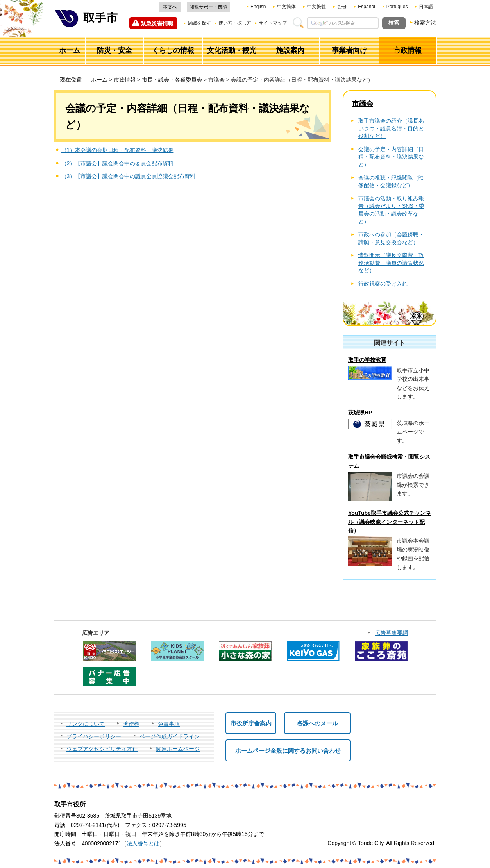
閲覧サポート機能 (208, 7)
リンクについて (86, 724)
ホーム (99, 80)
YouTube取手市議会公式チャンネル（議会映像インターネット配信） (390, 522)
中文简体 (286, 7)
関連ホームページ (178, 749)
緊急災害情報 (157, 23)
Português (397, 7)
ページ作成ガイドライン (170, 736)
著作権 (131, 724)
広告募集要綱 (392, 633)
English (258, 7)
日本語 (426, 7)
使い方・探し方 (235, 23)
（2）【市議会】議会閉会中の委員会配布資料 (118, 163)
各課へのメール (317, 723)
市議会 (216, 80)
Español (366, 7)
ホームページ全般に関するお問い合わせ (288, 751)
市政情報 (125, 80)
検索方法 (425, 23)
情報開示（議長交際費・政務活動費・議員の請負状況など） (391, 263)
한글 (342, 7)
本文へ (170, 7)
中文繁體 (317, 7)
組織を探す (199, 23)
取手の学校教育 (367, 360)
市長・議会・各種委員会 (172, 80)
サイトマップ (273, 23)
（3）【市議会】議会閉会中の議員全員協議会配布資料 (129, 176)
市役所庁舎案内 (251, 723)
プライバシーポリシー (94, 736)
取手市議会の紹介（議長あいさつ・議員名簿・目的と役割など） (391, 128)
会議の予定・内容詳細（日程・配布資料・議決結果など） (391, 157)
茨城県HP (360, 413)
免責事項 (169, 724)
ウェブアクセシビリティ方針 (102, 749)
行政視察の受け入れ (383, 284)
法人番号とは (143, 843)
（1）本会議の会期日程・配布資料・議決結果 (118, 150)
